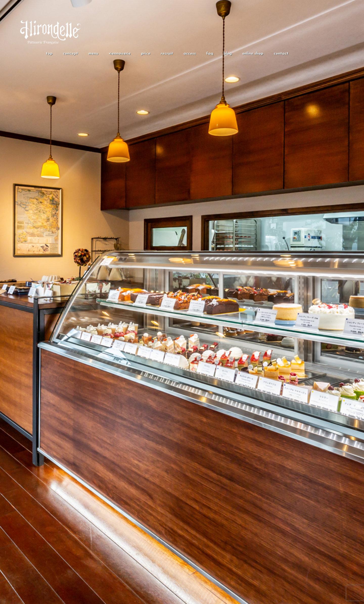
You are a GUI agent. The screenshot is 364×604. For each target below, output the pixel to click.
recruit (167, 54)
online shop (253, 54)
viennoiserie (120, 54)
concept (71, 54)
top (49, 54)
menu (93, 54)
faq (210, 54)
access (190, 54)
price (146, 54)
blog (228, 54)
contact (281, 54)
